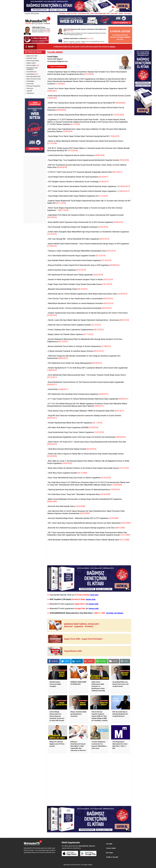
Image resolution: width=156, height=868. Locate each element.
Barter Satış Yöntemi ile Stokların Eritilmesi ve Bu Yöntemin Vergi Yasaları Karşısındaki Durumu (88, 468)
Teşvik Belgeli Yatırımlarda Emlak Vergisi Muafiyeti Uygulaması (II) (78, 196)
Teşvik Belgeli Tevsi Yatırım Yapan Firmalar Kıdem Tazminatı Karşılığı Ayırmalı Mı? (84, 136)
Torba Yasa (30, 88)
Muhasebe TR (68, 865)
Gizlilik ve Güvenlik (112, 857)
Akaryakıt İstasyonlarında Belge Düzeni (68, 289)
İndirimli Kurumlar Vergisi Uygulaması (67, 270)
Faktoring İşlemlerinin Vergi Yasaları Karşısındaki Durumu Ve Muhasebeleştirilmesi (84, 490)
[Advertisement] (35, 190)
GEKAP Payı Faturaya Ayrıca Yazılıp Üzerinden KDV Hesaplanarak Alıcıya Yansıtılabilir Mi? (87, 103)
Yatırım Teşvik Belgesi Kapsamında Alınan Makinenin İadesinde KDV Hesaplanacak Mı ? (86, 115)
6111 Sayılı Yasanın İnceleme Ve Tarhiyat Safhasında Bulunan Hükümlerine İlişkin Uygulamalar (88, 399)
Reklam (121, 14)
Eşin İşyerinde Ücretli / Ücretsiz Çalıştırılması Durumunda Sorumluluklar (80, 308)
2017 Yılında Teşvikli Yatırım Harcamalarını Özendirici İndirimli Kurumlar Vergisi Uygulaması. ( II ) (89, 186)
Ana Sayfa (62, 14)
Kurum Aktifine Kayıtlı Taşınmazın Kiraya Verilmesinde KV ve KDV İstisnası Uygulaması (86, 222)
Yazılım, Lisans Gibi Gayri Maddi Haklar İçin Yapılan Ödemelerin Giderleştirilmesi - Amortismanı (89, 320)
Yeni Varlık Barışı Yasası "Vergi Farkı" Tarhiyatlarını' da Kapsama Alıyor (79, 494)
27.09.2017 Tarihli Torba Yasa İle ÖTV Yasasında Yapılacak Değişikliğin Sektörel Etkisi (85, 172)
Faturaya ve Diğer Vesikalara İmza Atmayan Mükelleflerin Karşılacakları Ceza (82, 251)
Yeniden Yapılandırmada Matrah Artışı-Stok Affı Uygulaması (75, 423)
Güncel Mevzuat (31, 72)
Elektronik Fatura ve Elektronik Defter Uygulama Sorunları (74, 325)
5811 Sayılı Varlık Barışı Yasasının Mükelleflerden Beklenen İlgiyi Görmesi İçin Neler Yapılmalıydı (89, 523)
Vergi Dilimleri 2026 (84, 14)
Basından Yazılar (32, 58)
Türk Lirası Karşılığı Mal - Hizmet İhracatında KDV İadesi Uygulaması (79, 239)
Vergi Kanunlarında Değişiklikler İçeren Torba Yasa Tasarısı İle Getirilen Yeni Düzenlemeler (87, 437)
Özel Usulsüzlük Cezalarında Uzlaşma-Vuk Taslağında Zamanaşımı (78, 227)
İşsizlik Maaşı (32, 74)
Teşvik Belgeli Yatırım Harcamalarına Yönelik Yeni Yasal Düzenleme (78, 177)
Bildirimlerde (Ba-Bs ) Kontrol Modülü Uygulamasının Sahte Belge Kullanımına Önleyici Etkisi (88, 294)
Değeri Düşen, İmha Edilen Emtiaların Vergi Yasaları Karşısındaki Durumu (80, 284)
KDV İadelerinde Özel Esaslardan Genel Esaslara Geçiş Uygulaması (78, 394)
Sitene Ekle (114, 14)
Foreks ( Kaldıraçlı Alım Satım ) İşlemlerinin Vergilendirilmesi (76, 330)
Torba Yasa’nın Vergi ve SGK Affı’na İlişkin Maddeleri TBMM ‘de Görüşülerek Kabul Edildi (86, 411)
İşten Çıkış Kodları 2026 (33, 77)
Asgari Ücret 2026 (71, 14)
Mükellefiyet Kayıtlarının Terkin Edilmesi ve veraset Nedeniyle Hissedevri (81, 303)
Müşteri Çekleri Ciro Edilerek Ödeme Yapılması (71, 334)
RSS (108, 14)
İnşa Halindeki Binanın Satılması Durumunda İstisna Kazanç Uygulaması (80, 260)
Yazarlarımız (30, 93)
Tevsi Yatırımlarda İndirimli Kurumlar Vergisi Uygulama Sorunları (77, 256)
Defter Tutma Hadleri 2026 (98, 14)
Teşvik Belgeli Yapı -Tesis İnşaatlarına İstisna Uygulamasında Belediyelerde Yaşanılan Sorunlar (88, 160)
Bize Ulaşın (128, 14)
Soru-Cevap (30, 84)
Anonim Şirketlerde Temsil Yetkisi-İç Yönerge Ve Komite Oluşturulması (80, 346)
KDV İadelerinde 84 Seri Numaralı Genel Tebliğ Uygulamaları (76, 275)
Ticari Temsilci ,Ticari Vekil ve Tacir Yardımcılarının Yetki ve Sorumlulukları (80, 299)
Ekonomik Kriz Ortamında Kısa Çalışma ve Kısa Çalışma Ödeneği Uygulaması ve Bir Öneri (86, 528)
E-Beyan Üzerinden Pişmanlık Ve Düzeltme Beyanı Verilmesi (76, 351)
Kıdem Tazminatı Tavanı (34, 79)
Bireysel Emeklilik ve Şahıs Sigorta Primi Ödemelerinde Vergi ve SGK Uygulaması (84, 265)
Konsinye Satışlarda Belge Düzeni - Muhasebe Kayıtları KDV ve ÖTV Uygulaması (83, 518)
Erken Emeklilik (33, 65)
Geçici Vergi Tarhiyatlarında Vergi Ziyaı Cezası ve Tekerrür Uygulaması (79, 478)
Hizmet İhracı (58, 389)
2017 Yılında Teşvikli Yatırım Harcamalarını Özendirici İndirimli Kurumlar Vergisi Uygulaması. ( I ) (89, 191)
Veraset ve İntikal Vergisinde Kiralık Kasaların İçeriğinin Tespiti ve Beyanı (80, 279)
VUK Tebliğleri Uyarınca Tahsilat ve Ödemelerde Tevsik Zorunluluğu (78, 182)
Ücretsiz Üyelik (111, 848)
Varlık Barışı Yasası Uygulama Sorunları (68, 473)
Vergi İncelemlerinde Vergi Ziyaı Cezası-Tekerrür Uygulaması (76, 432)
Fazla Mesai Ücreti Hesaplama (32, 69)
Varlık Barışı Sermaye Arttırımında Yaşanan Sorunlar (72, 449)
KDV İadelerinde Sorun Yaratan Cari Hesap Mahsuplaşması (75, 363)
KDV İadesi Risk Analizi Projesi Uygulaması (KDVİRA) (73, 427)
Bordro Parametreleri (33, 61)
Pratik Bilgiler (30, 81)
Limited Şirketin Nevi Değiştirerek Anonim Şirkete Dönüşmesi (76, 155)
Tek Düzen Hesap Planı (33, 86)
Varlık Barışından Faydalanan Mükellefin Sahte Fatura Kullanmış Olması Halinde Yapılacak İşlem (89, 540)
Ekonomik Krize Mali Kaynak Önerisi (67, 506)
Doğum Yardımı (31, 63)
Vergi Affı (29, 91)
